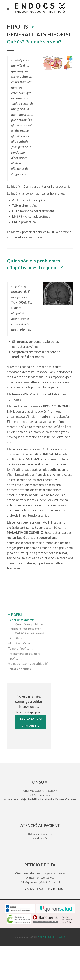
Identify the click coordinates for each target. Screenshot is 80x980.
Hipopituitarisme (19, 643)
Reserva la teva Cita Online (40, 889)
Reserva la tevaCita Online (30, 722)
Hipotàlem (15, 638)
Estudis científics (19, 669)
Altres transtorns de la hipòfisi (28, 663)
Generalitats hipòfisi (21, 620)
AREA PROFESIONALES (52, 937)
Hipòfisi (15, 615)
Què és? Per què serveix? (30, 633)
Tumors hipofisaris (20, 648)
